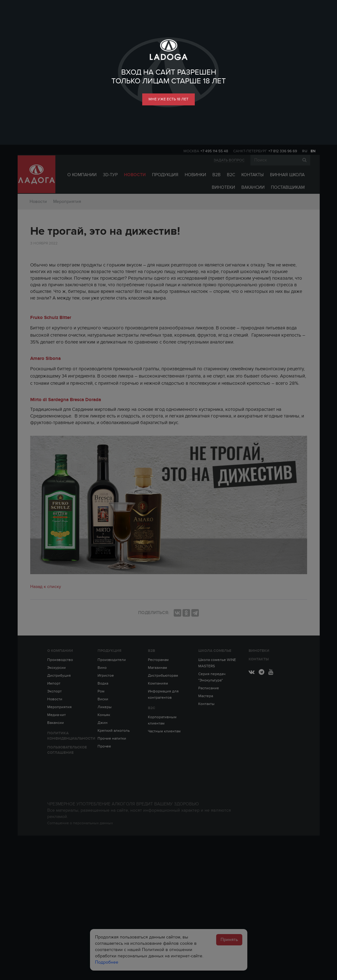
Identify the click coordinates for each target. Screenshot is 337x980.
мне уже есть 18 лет (168, 99)
